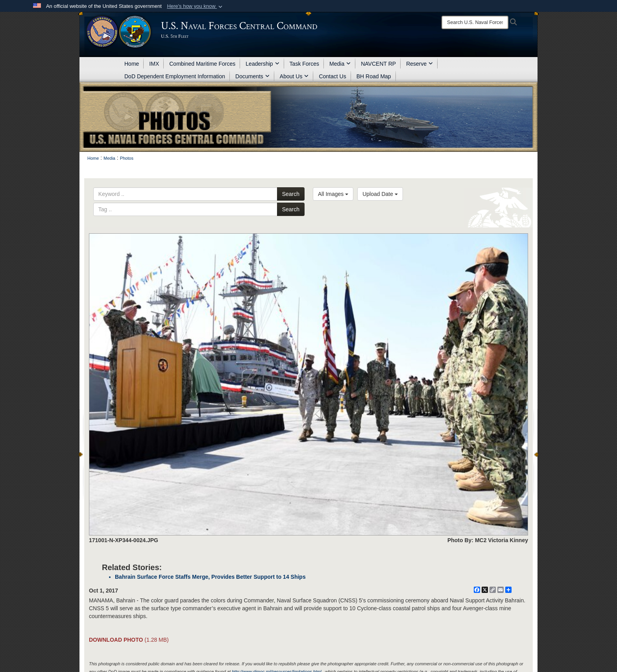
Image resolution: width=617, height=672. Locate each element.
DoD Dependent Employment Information (175, 76)
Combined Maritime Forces (202, 64)
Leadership (262, 64)
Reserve (419, 64)
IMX (154, 64)
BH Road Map (374, 76)
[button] (195, 6)
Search (291, 194)
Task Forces (304, 64)
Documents (252, 76)
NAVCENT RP (378, 64)
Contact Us (332, 76)
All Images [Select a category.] (333, 194)
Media (340, 64)
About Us (294, 76)
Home (132, 64)
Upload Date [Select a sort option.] (380, 194)
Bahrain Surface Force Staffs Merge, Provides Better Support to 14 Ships (210, 577)
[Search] (475, 22)
